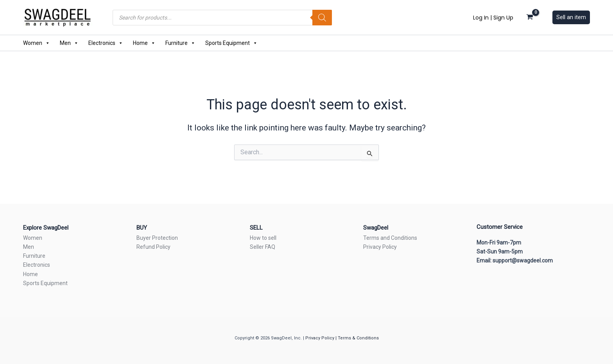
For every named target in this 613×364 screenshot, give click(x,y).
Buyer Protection (157, 238)
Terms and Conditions (390, 238)
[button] (571, 17)
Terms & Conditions (358, 338)
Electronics (106, 43)
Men (69, 43)
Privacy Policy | (322, 338)
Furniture (180, 43)
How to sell (263, 238)
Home (144, 43)
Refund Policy (153, 247)
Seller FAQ (263, 247)
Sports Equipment (231, 43)
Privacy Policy (380, 247)
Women (37, 43)
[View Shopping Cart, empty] (530, 17)
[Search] (322, 18)
